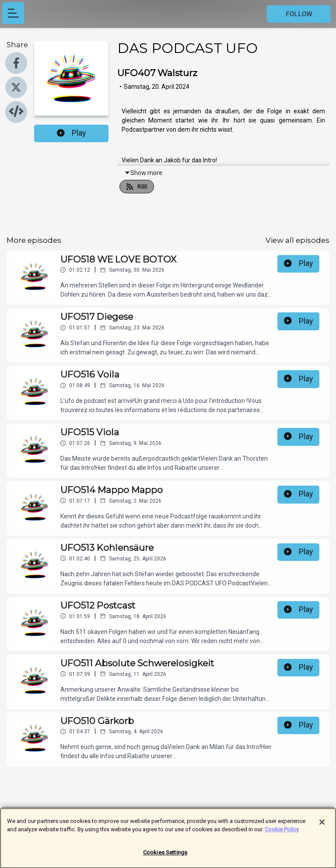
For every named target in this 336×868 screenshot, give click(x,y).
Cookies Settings (165, 857)
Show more (143, 173)
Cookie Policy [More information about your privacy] (282, 834)
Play (71, 133)
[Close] (322, 826)
